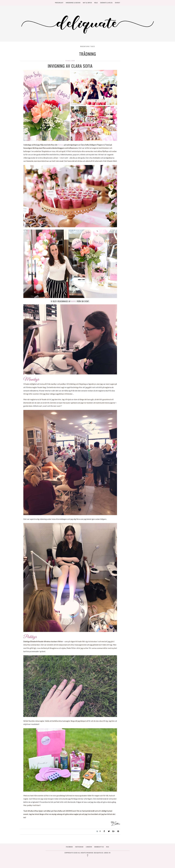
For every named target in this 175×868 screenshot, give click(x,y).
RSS (108, 847)
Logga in (107, 853)
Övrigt (118, 3)
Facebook (69, 847)
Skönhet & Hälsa (106, 3)
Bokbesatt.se (99, 847)
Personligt (59, 3)
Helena (61, 145)
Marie (74, 301)
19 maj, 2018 (70, 61)
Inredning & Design (73, 3)
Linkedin (89, 847)
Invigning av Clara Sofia (70, 66)
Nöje (96, 3)
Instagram (79, 847)
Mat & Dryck (87, 3)
